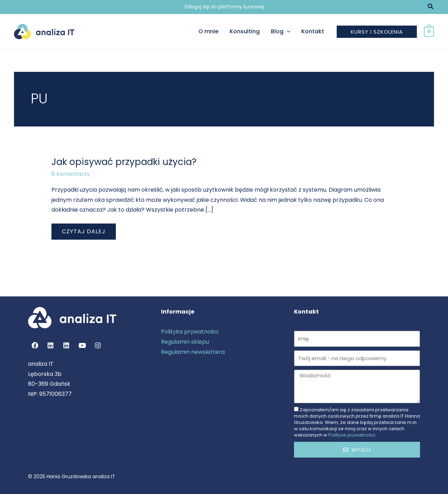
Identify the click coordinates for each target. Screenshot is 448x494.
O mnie (208, 31)
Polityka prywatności (190, 332)
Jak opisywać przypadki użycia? (124, 162)
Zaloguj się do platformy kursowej (224, 7)
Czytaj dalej (83, 229)
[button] (431, 7)
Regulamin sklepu (185, 342)
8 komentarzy (71, 174)
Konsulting (245, 31)
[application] (287, 32)
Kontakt (313, 31)
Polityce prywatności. (352, 435)
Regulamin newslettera (193, 352)
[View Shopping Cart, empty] (429, 31)
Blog (281, 32)
